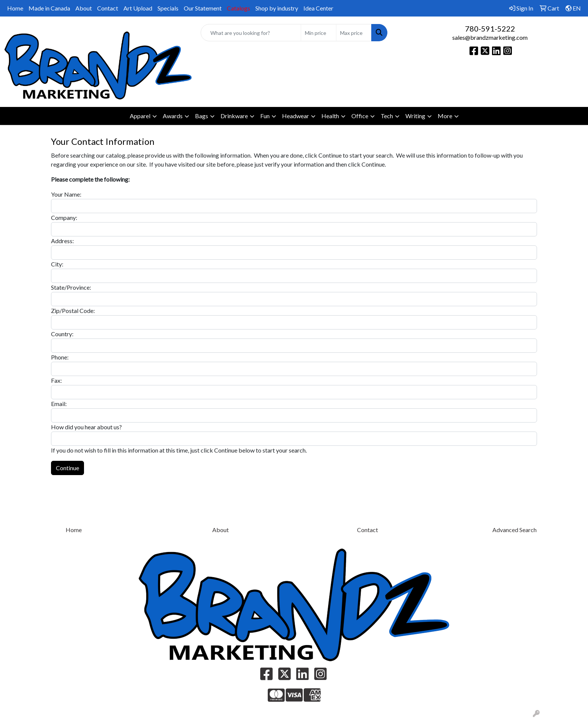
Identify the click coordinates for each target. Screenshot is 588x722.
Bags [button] (202, 116)
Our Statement (203, 8)
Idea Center (318, 8)
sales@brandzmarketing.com (490, 37)
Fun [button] (265, 116)
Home (15, 8)
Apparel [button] (140, 116)
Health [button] (330, 116)
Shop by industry (277, 8)
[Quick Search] (251, 33)
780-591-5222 (490, 29)
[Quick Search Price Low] (319, 33)
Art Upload (138, 8)
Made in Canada (49, 8)
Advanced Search (514, 530)
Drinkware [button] (234, 116)
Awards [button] (173, 116)
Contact (108, 8)
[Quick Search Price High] (354, 33)
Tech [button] (387, 116)
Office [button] (360, 116)
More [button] (445, 116)
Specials (168, 8)
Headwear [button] (295, 116)
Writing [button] (415, 116)
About (84, 8)
